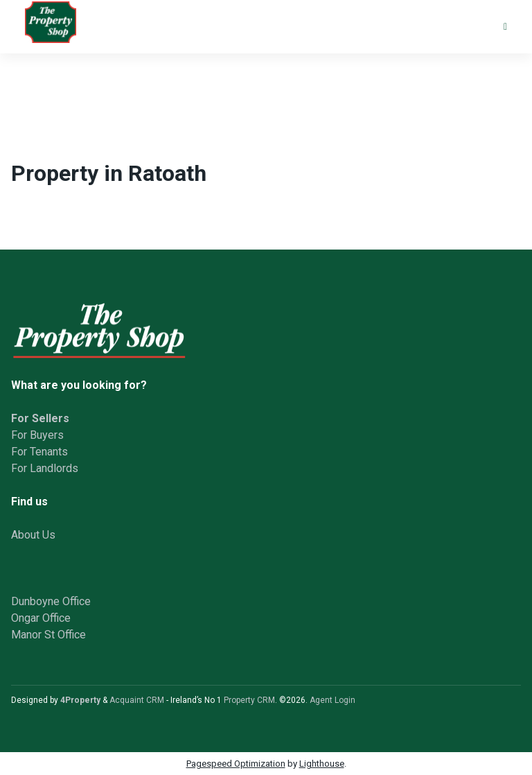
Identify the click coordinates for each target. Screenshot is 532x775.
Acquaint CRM (137, 700)
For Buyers (37, 435)
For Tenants (39, 452)
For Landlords (45, 468)
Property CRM (249, 700)
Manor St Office (48, 635)
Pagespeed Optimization (236, 764)
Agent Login (332, 700)
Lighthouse (322, 764)
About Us (33, 535)
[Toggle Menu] (505, 27)
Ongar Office (41, 618)
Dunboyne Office (51, 601)
